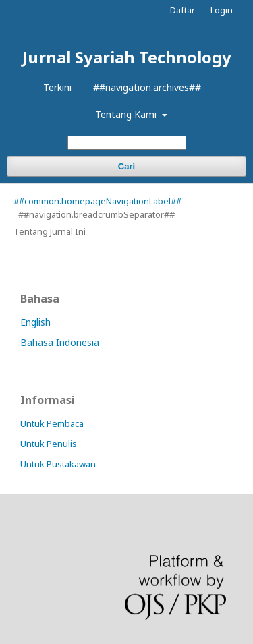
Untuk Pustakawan (58, 464)
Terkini (57, 87)
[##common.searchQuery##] (127, 143)
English (35, 322)
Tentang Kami (127, 114)
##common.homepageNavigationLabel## (97, 201)
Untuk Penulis (49, 444)
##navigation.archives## (147, 87)
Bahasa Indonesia (60, 342)
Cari (126, 166)
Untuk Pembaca (52, 423)
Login (222, 10)
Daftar (182, 10)
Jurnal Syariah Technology (127, 57)
